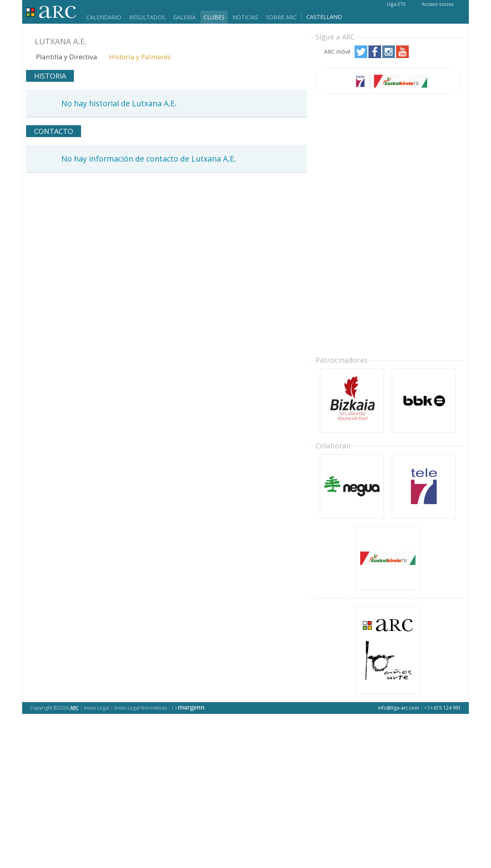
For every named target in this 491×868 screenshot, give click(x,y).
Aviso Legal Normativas (141, 708)
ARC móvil (337, 52)
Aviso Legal (96, 708)
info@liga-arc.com (398, 708)
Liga (51, 12)
